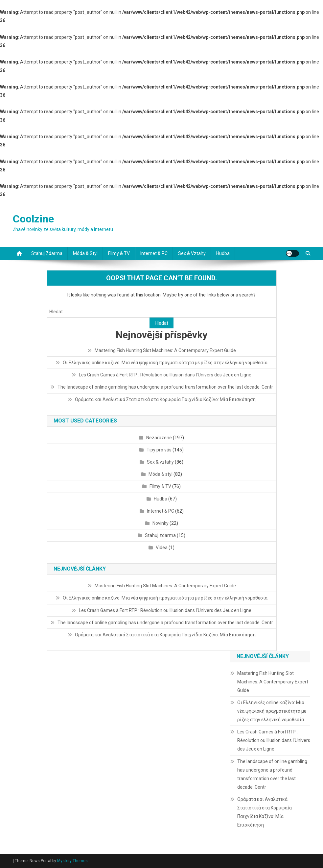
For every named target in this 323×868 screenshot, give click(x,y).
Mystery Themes (72, 861)
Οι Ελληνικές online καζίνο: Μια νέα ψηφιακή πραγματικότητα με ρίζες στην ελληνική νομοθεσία (165, 363)
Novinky (161, 523)
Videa (162, 548)
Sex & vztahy (192, 253)
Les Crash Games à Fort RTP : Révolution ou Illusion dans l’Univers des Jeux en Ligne (165, 375)
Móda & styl (85, 253)
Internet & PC (154, 253)
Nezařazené (159, 438)
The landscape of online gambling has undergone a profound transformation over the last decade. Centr (165, 387)
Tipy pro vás (159, 450)
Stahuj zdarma (47, 253)
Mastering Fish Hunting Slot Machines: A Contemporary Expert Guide (165, 350)
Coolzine (33, 219)
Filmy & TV (119, 253)
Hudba (223, 253)
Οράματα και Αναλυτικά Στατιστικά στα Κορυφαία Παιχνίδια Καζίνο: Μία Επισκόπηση (165, 399)
